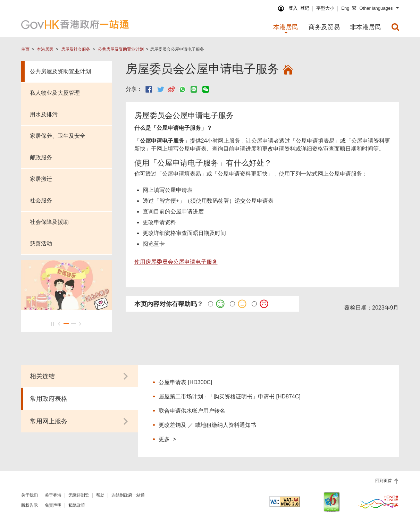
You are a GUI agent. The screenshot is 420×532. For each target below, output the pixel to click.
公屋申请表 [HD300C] (186, 382)
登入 (293, 8)
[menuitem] (395, 27)
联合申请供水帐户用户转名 (192, 410)
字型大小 (325, 8)
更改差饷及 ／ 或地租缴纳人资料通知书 (207, 424)
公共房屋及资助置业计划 (121, 49)
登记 (305, 8)
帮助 (100, 495)
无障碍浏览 (79, 495)
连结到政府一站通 (128, 495)
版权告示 (30, 505)
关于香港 (53, 495)
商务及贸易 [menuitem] (324, 27)
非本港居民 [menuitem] (366, 27)
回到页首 (384, 480)
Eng (345, 8)
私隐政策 (77, 505)
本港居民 (45, 49)
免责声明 (53, 505)
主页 (25, 49)
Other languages (376, 8)
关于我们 (30, 495)
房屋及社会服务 (76, 49)
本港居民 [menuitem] (286, 27)
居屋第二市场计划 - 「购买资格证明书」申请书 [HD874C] (230, 396)
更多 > (167, 438)
